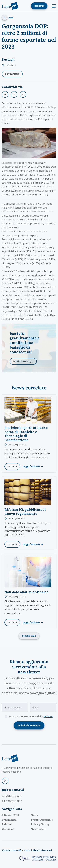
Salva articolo (12, 74)
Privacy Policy (40, 824)
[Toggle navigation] (54, 6)
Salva (12, 466)
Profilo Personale (42, 820)
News (11, 17)
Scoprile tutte (29, 636)
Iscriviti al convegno (23, 361)
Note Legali (38, 829)
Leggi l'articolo (33, 466)
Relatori (7, 824)
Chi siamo (8, 829)
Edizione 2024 (11, 815)
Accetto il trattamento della (31, 716)
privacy (48, 716)
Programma (9, 820)
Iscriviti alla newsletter (29, 725)
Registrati (39, 6)
